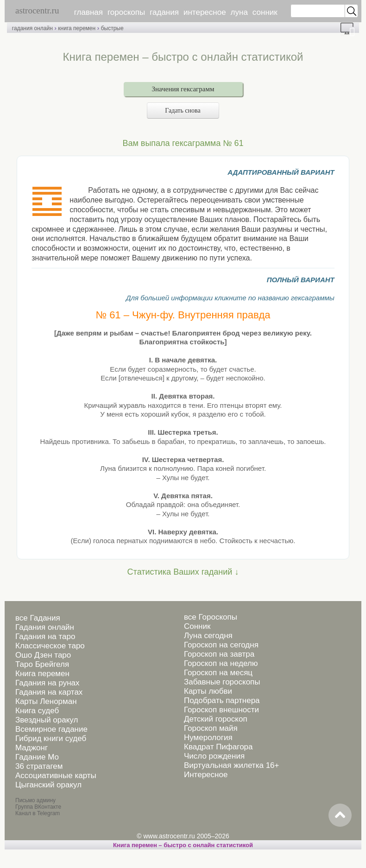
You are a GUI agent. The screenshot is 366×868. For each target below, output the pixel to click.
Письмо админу (35, 800)
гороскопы (126, 12)
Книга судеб (37, 711)
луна (239, 12)
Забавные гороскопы (222, 682)
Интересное (206, 775)
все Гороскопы (211, 617)
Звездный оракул (47, 720)
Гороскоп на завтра (219, 654)
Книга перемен (42, 674)
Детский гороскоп (216, 719)
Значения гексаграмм (183, 89)
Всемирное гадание (51, 729)
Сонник (197, 626)
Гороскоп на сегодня (221, 645)
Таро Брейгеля (42, 664)
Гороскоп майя (211, 728)
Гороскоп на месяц (218, 673)
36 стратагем (39, 766)
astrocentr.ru (37, 10)
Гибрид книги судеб (51, 738)
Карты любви (208, 691)
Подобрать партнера (222, 700)
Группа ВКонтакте (38, 807)
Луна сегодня (208, 636)
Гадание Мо (37, 757)
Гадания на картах (49, 692)
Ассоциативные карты (56, 776)
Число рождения (214, 756)
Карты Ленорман (46, 701)
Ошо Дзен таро (43, 655)
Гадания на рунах (47, 683)
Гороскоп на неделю (221, 663)
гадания (164, 12)
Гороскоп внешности (221, 710)
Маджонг (32, 748)
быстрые (112, 28)
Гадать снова (183, 111)
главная (88, 12)
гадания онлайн (32, 28)
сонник (265, 12)
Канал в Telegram (38, 813)
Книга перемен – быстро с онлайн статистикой (183, 845)
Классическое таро (50, 646)
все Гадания (38, 618)
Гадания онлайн (45, 627)
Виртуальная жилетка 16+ (232, 765)
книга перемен (77, 28)
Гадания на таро (45, 637)
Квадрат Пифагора (218, 747)
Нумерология (208, 738)
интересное (205, 12)
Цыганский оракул (48, 785)
